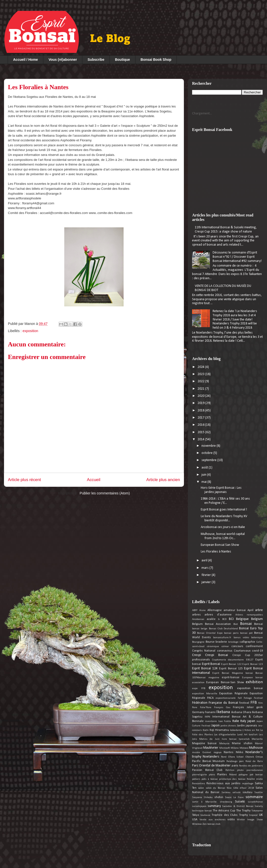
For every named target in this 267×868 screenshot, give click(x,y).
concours (237, 646)
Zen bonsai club (211, 824)
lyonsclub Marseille (251, 739)
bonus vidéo (241, 638)
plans (212, 775)
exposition (30, 331)
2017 (201, 418)
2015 (201, 432)
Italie (236, 721)
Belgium (257, 619)
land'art (253, 735)
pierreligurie (200, 775)
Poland (233, 775)
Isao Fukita (225, 721)
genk (260, 707)
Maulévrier (211, 748)
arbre (259, 610)
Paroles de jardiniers (251, 766)
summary (214, 806)
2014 (201, 439)
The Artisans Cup (224, 811)
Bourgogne (198, 642)
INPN (207, 717)
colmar (225, 646)
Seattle (259, 793)
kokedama (236, 730)
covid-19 (257, 651)
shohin (219, 797)
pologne (243, 775)
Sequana (197, 797)
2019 (201, 403)
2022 (201, 381)
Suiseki (240, 802)
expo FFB (199, 688)
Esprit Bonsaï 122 (231, 664)
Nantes (229, 752)
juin (204, 475)
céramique (213, 646)
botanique (257, 638)
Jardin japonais (247, 726)
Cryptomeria (219, 660)
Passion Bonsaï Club (207, 770)
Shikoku (208, 797)
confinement (254, 646)
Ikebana (223, 712)
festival (244, 703)
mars (205, 568)
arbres (196, 615)
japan (251, 721)
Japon (215, 726)
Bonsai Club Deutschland (223, 629)
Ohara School (236, 757)
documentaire (236, 660)
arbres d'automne (218, 615)
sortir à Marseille (204, 802)
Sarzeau (226, 793)
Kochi (206, 730)
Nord (224, 757)
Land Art (242, 735)
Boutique (122, 60)
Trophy (244, 815)
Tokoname (257, 811)
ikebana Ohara (241, 712)
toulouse (205, 815)
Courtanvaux (242, 651)
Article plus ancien (163, 480)
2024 (201, 367)
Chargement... (202, 114)
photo (240, 770)
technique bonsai (202, 811)
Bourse (210, 642)
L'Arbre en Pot (251, 730)
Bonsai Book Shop (156, 60)
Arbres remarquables (249, 615)
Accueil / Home (25, 60)
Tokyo (196, 815)
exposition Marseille (205, 694)
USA (195, 820)
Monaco (244, 748)
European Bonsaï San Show (220, 545)
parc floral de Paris (251, 761)
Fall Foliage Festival (250, 698)
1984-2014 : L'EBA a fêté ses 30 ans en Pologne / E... (225, 501)
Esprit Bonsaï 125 (231, 669)
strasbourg (226, 802)
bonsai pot (246, 633)
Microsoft (225, 748)
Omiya (259, 757)
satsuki (236, 793)
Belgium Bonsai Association (211, 624)
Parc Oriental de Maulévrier (211, 766)
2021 (201, 389)
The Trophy (243, 811)
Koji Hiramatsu (219, 730)
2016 (201, 425)
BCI (231, 619)
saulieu (247, 792)
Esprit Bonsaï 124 (205, 668)
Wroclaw (197, 824)
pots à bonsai (210, 779)
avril (205, 561)
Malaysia (224, 744)
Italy (243, 721)
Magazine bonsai (204, 743)
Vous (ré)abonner (63, 60)
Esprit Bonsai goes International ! (224, 510)
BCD (224, 619)
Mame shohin (242, 743)
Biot (236, 624)
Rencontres (199, 784)
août (205, 468)
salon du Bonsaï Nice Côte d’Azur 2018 (230, 788)
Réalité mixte (255, 779)
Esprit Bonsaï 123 (253, 664)
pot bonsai (256, 775)
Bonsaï (258, 624)
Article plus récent (24, 480)
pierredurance (255, 770)
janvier (207, 582)
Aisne (202, 610)
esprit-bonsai (231, 677)
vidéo (231, 820)
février (207, 575)
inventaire (211, 721)
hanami (210, 712)
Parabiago (232, 761)
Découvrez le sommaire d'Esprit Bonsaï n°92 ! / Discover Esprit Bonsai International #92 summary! (237, 257)
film (261, 703)
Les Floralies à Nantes (216, 552)
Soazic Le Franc (234, 797)
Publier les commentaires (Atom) (105, 493)
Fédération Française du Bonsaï (215, 703)
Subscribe (96, 60)
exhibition (254, 682)
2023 (201, 374)
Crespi (197, 655)
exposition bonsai (250, 688)
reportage (248, 784)
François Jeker (243, 707)
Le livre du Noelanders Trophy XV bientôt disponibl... (224, 518)
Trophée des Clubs (225, 815)
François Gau (222, 708)
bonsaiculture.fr (222, 638)
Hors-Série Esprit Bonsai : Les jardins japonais (221, 490)
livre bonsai (229, 739)
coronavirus (225, 651)
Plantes (222, 775)
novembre (209, 446)
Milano (235, 748)
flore (195, 708)
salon (201, 788)
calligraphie (247, 642)
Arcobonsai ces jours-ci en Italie (223, 527)
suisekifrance (255, 802)
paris (235, 766)
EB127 (250, 660)
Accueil (94, 480)
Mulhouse (256, 748)
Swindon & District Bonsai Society (242, 806)
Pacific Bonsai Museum (208, 761)
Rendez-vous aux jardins (223, 783)
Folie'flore (206, 708)
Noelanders (211, 757)
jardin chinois (228, 726)
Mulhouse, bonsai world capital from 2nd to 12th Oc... (223, 536)
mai (204, 482)
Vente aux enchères (212, 820)
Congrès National (204, 651)
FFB (254, 703)
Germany (198, 712)
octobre (207, 453)
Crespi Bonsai (217, 655)
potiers (196, 779)
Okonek (250, 757)
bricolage (233, 642)
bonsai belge (200, 629)
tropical (253, 815)
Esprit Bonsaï (211, 664)
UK (261, 815)
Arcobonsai (198, 619)
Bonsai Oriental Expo (210, 633)
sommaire (254, 797)
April (250, 610)
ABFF (195, 610)
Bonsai (246, 624)
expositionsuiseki (226, 698)
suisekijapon (199, 806)
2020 (201, 396)
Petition (230, 770)
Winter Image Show (250, 820)
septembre (209, 460)
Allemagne (215, 610)
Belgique (242, 619)
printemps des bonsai (232, 779)
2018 (201, 411)
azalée (211, 619)
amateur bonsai (235, 610)
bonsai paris (231, 633)
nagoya (218, 752)
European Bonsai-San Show (225, 682)
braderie (221, 642)
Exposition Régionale (234, 694)
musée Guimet (202, 752)
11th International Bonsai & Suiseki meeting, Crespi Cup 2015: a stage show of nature (226, 230)
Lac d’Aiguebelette (225, 735)
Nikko (239, 752)
